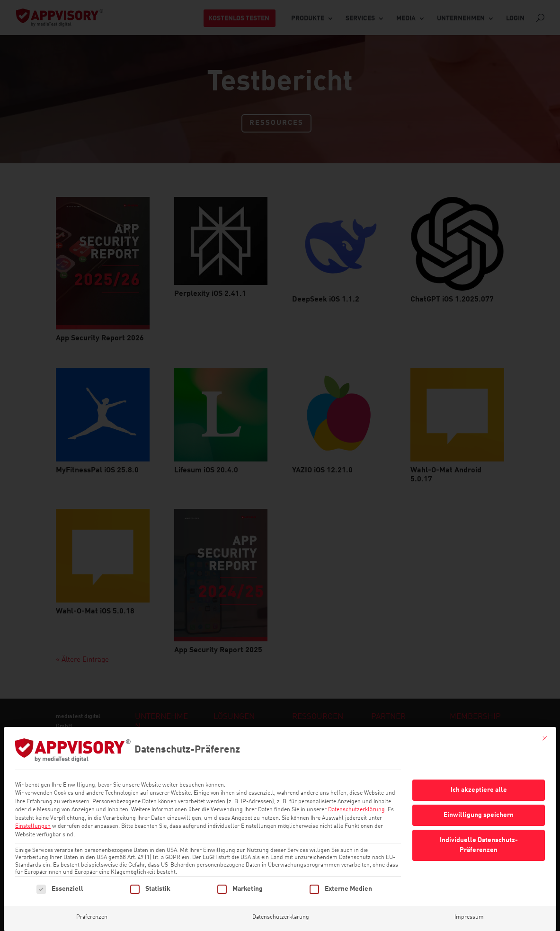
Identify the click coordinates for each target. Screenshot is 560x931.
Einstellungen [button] (33, 813)
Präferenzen (92, 904)
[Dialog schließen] (545, 725)
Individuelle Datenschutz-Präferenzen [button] (479, 831)
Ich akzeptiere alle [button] (479, 776)
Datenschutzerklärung (356, 796)
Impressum (469, 904)
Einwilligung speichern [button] (479, 801)
